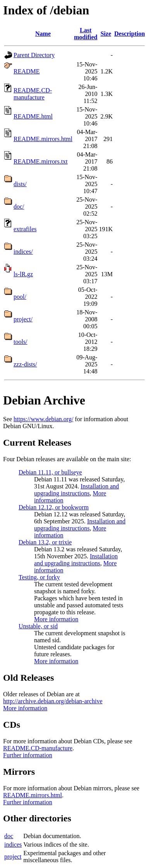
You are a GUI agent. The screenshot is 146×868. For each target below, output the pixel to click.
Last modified (86, 34)
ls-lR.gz (23, 274)
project (13, 857)
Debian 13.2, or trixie (45, 542)
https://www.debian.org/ (43, 419)
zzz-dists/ (25, 364)
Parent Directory (34, 55)
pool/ (20, 297)
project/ (23, 319)
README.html (33, 116)
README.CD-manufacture (33, 94)
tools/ (21, 342)
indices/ (23, 252)
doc (9, 836)
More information (56, 619)
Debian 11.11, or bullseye (50, 472)
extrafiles (25, 229)
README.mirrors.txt (41, 161)
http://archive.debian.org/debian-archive (53, 701)
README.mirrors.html (43, 139)
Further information (28, 755)
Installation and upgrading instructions (76, 490)
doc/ (19, 207)
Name (43, 34)
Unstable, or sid (38, 626)
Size (106, 34)
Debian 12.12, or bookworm (54, 507)
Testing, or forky (39, 577)
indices (13, 844)
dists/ (20, 184)
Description (130, 34)
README (27, 71)
